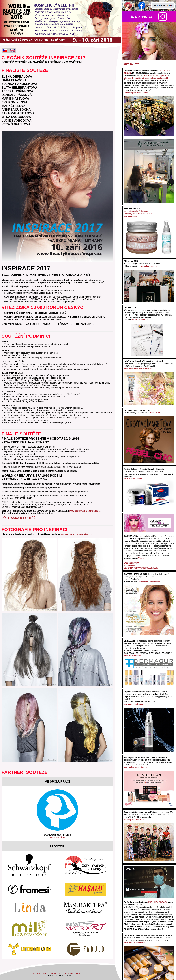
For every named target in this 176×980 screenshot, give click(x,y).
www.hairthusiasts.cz (76, 534)
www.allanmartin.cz (149, 266)
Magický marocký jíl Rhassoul (136, 211)
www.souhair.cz (57, 837)
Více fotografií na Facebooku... (137, 93)
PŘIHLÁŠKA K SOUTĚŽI (19, 518)
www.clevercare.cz (139, 320)
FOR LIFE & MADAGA (158, 902)
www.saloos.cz (130, 216)
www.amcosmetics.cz (133, 704)
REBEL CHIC (155, 413)
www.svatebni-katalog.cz (149, 581)
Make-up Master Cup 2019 (135, 819)
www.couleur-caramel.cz (135, 943)
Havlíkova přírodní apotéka (155, 76)
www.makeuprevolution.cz (135, 767)
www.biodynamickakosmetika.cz (138, 369)
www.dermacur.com (133, 656)
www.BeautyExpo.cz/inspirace (84, 511)
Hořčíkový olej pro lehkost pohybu (138, 214)
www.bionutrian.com (133, 479)
